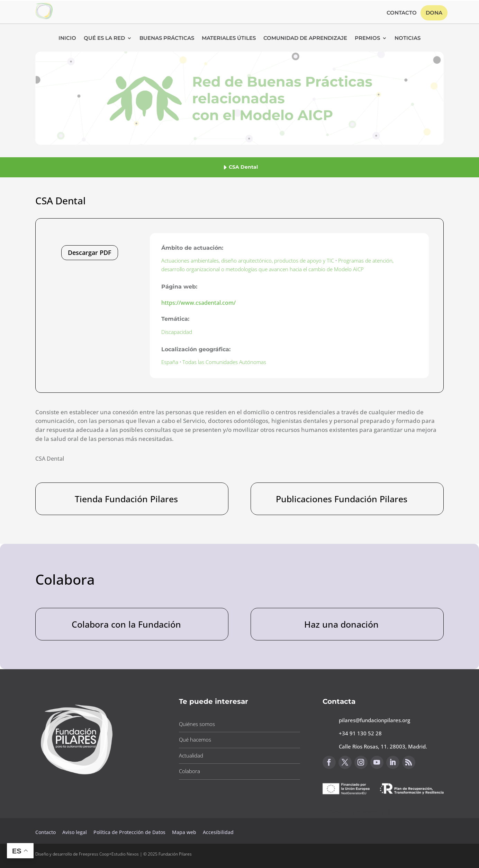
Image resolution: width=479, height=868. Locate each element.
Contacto (402, 13)
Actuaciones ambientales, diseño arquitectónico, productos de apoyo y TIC (248, 260)
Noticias (408, 38)
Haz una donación (341, 624)
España (170, 362)
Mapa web (184, 832)
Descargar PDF (90, 253)
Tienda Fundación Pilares (126, 499)
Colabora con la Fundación (126, 624)
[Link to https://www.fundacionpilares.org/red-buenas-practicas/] (44, 17)
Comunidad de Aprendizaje (305, 38)
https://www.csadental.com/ (198, 303)
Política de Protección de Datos (130, 832)
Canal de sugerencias (356, 812)
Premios (367, 38)
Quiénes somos (197, 724)
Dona (434, 13)
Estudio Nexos (125, 854)
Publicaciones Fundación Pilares (342, 499)
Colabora (189, 771)
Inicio (67, 38)
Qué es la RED (104, 38)
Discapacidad (177, 332)
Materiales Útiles (229, 38)
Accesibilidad (218, 832)
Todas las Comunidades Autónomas (224, 362)
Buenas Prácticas (167, 38)
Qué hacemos (195, 739)
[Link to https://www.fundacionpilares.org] (77, 777)
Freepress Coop (94, 854)
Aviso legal (75, 832)
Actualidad (191, 755)
